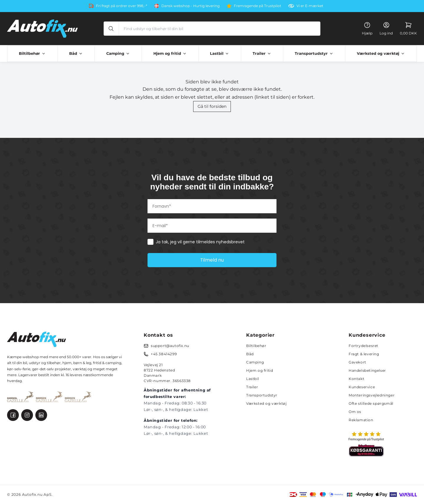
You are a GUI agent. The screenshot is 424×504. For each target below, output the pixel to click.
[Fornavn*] (212, 206)
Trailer (252, 387)
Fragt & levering (364, 354)
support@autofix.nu (170, 346)
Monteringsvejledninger (372, 395)
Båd (250, 354)
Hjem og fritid (260, 370)
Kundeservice (362, 387)
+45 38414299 (164, 354)
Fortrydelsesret (363, 346)
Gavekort (357, 362)
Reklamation (361, 420)
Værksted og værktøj (266, 403)
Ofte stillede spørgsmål (371, 403)
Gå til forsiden (212, 106)
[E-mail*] (212, 226)
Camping (255, 362)
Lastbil (252, 379)
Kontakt (356, 379)
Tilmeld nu (212, 260)
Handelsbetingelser (367, 370)
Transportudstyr (262, 395)
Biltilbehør (256, 346)
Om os (355, 412)
